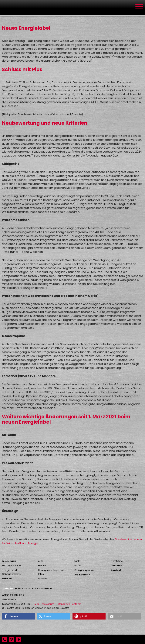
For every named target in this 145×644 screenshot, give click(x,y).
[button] (18, 616)
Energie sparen (84, 570)
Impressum (48, 604)
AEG (40, 561)
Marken (7, 579)
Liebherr (42, 579)
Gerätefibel (117, 561)
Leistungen (9, 561)
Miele (77, 561)
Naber (78, 566)
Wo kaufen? (82, 575)
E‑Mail (36, 604)
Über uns (116, 566)
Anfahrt (76, 604)
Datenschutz (63, 604)
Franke (42, 566)
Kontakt (116, 570)
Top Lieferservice (11, 566)
